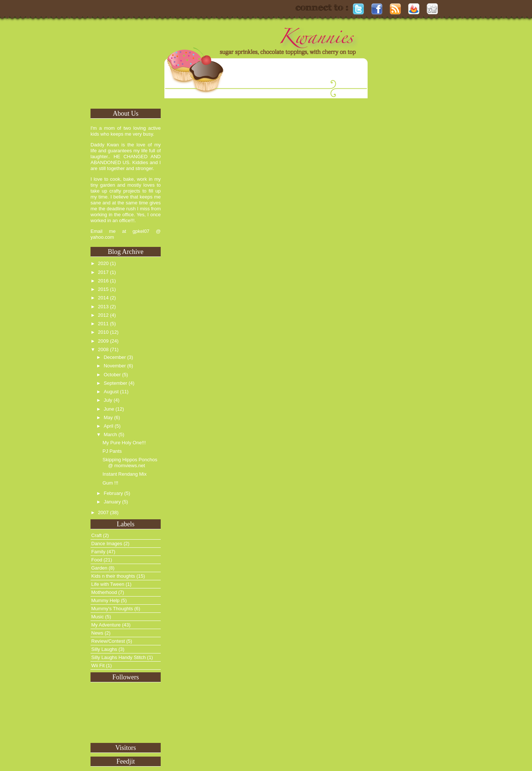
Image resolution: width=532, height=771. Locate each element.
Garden (99, 568)
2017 (103, 272)
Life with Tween (108, 584)
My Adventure (106, 625)
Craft (96, 535)
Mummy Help (105, 600)
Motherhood (104, 592)
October (112, 375)
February (113, 493)
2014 (103, 298)
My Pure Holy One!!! (124, 443)
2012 (103, 315)
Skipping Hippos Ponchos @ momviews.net (130, 463)
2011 (103, 324)
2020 (103, 263)
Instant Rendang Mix (124, 474)
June (109, 409)
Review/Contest (108, 641)
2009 (103, 341)
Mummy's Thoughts (112, 609)
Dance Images (107, 544)
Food (97, 560)
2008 (103, 349)
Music (98, 617)
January (112, 502)
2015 (103, 289)
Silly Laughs (104, 649)
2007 (103, 512)
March (110, 434)
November (115, 366)
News (97, 633)
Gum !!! (110, 483)
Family (98, 552)
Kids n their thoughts (113, 576)
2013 (103, 307)
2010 (103, 332)
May (108, 417)
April (109, 426)
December (115, 357)
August (111, 392)
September (116, 383)
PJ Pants (112, 451)
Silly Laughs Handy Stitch (118, 657)
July (108, 400)
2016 (103, 281)
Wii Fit (98, 665)
